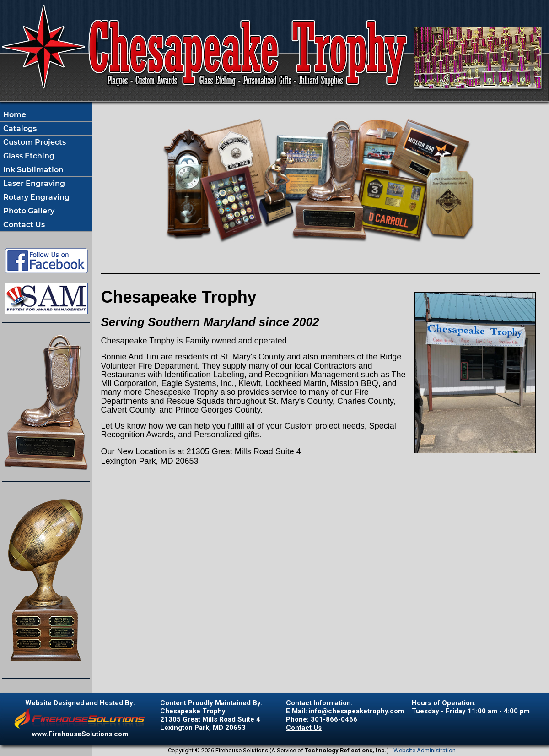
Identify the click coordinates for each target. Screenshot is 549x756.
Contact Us (23, 225)
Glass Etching (28, 156)
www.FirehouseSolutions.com (80, 734)
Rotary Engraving (35, 197)
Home (14, 115)
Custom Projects (34, 142)
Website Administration (425, 750)
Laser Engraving (33, 183)
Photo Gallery (28, 211)
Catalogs (19, 128)
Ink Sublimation (32, 170)
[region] (46, 170)
